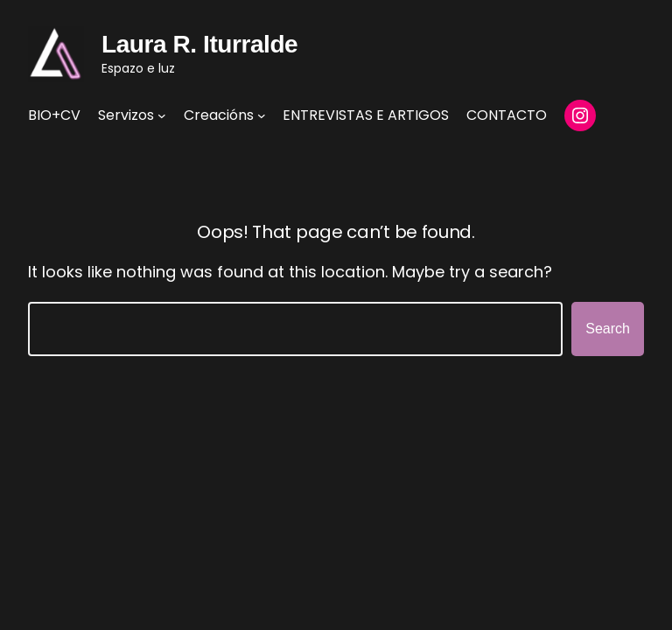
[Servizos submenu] (162, 115)
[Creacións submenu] (262, 115)
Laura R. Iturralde (199, 44)
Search (608, 329)
